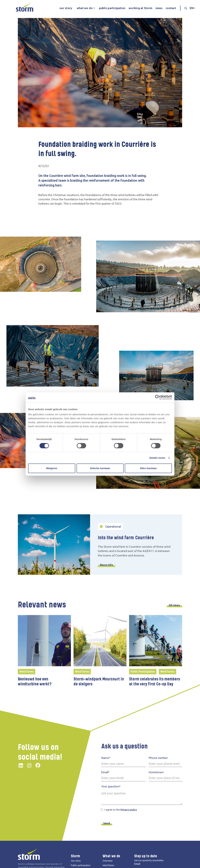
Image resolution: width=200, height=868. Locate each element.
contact (171, 8)
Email (137, 864)
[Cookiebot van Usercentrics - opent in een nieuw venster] (157, 397)
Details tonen (157, 458)
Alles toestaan (148, 468)
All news (174, 605)
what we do (85, 8)
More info (106, 565)
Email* (105, 772)
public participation (112, 8)
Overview (108, 861)
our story (66, 8)
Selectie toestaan (100, 468)
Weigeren (52, 468)
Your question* (111, 786)
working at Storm (140, 8)
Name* (106, 758)
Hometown (156, 772)
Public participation (81, 865)
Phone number (158, 758)
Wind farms (108, 865)
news (159, 8)
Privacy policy (129, 810)
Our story (76, 861)
